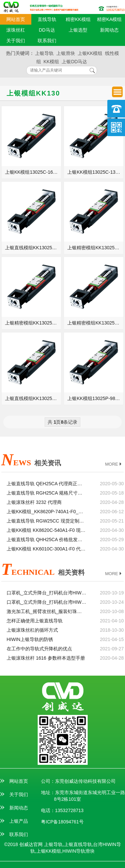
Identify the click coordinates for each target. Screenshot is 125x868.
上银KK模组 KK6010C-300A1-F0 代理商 (46, 549)
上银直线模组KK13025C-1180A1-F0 (33, 248)
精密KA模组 (109, 19)
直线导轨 (47, 19)
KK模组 (51, 62)
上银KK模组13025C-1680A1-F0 (33, 172)
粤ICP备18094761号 (62, 822)
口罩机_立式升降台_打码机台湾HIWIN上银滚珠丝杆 (46, 593)
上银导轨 (44, 53)
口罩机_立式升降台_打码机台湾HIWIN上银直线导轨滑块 (46, 602)
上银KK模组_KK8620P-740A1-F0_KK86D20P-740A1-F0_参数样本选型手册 (46, 512)
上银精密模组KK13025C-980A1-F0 (95, 248)
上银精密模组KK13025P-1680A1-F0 (33, 323)
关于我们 (16, 41)
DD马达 (47, 30)
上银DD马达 (74, 62)
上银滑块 (66, 53)
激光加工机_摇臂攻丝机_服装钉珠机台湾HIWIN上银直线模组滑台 (46, 611)
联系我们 (47, 41)
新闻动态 (109, 30)
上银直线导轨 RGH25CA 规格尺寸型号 (46, 493)
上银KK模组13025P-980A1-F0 (95, 398)
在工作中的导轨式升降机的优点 (39, 649)
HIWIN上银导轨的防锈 (30, 639)
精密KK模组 (78, 19)
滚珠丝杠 (16, 30)
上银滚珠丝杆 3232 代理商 (34, 502)
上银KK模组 (90, 53)
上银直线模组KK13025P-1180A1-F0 (33, 398)
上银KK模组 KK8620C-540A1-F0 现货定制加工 (46, 530)
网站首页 (16, 19)
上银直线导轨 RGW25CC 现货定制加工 (46, 521)
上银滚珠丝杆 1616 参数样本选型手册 (46, 658)
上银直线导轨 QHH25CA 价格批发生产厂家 (46, 540)
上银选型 (78, 30)
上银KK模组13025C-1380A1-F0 (95, 172)
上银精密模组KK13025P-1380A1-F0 (95, 323)
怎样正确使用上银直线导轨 (35, 621)
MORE (114, 464)
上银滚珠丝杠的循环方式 (32, 630)
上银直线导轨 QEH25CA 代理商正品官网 (46, 484)
